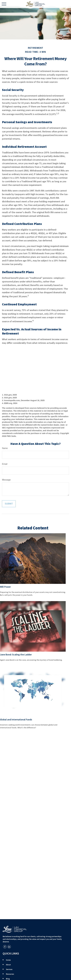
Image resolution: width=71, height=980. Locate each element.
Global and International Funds (16, 719)
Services (9, 969)
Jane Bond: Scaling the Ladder (16, 655)
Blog (8, 979)
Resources (10, 974)
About (8, 965)
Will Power (5, 587)
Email (5, 464)
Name (5, 448)
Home (8, 960)
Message (6, 480)
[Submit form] (9, 504)
